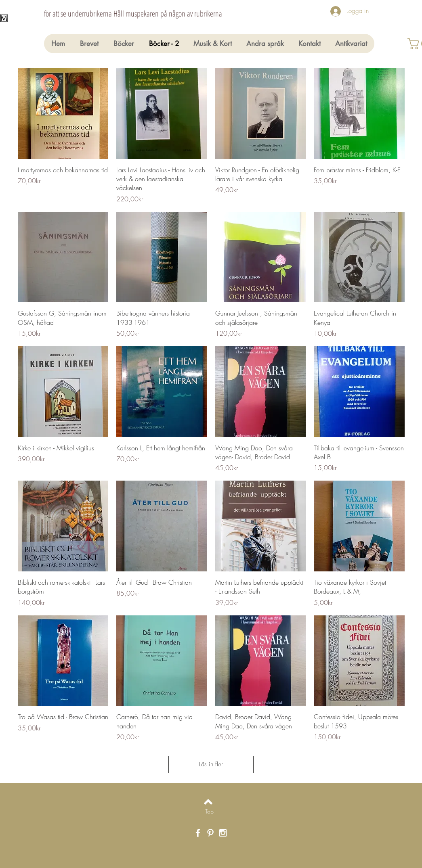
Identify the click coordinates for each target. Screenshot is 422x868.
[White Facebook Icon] (198, 833)
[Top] (209, 812)
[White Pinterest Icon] (210, 833)
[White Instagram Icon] (223, 833)
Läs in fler (211, 764)
